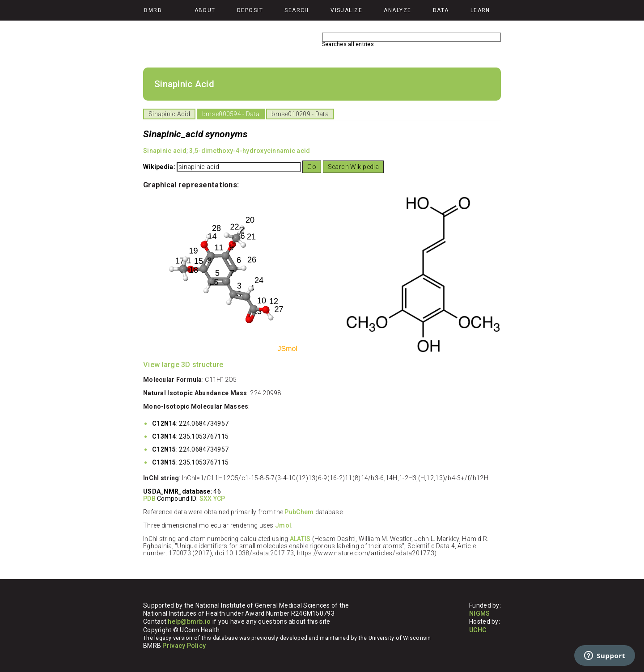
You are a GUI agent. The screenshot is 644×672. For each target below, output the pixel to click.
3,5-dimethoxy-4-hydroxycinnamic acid (250, 151)
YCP (219, 499)
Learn (480, 10)
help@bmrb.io (189, 621)
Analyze (397, 10)
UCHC (478, 630)
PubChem (299, 512)
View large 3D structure (183, 365)
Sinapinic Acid (169, 114)
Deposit (250, 10)
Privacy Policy (184, 646)
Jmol (283, 525)
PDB (149, 499)
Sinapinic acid (165, 151)
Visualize (346, 10)
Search (297, 10)
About (205, 10)
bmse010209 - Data (300, 114)
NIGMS (479, 613)
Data (441, 10)
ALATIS (300, 539)
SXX (206, 499)
